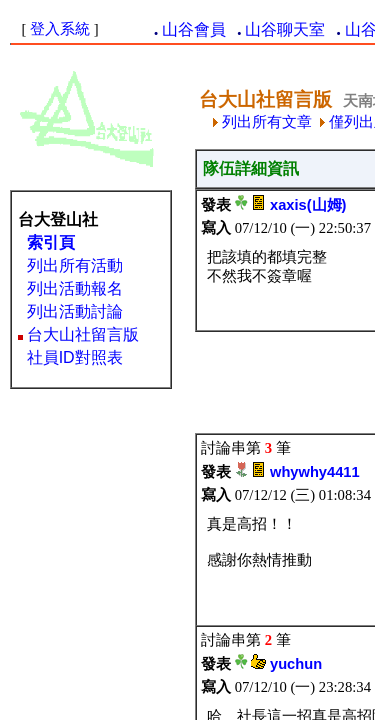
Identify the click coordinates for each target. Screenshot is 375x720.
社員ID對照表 (75, 357)
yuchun (296, 664)
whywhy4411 (315, 472)
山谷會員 (194, 29)
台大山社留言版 (83, 334)
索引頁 (51, 242)
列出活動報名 (75, 288)
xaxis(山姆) (308, 205)
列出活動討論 (75, 311)
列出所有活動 (75, 265)
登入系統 (60, 29)
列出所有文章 (262, 122)
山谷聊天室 (285, 29)
